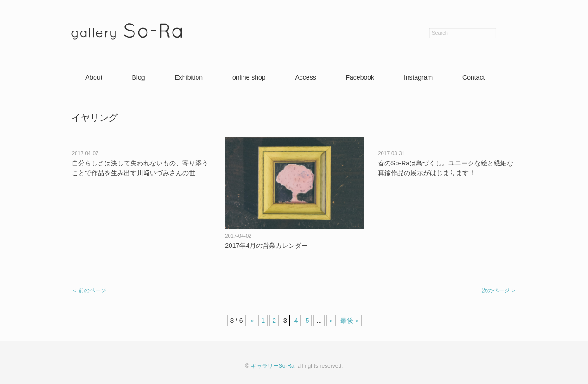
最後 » (350, 321)
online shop (249, 77)
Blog (138, 77)
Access (306, 77)
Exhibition (189, 77)
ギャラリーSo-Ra (273, 366)
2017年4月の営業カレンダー (266, 246)
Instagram (418, 77)
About (94, 77)
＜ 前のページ (89, 290)
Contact (473, 77)
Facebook (360, 77)
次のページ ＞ (499, 290)
